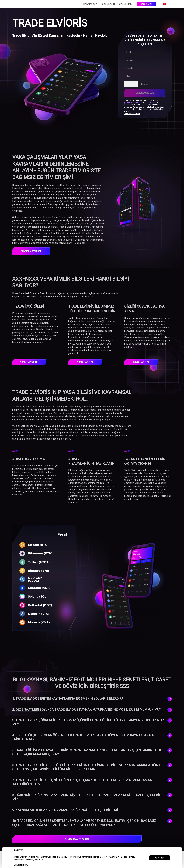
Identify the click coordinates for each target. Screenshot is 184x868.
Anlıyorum (160, 858)
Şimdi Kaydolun (145, 93)
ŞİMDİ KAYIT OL (31, 251)
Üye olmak (125, 4)
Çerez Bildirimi (151, 103)
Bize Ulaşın (108, 4)
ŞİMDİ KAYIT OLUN (77, 839)
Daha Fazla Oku (21, 865)
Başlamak (146, 4)
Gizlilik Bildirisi (136, 103)
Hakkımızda (90, 4)
